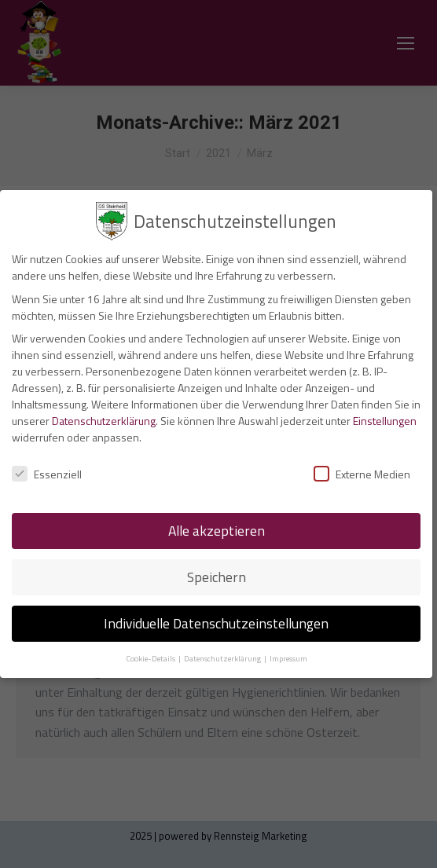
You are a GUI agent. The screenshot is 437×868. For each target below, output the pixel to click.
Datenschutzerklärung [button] (223, 658)
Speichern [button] (217, 577)
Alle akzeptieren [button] (217, 531)
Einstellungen (385, 421)
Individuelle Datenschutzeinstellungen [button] (216, 623)
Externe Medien (362, 474)
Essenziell (47, 474)
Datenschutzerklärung (104, 421)
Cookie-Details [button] (151, 658)
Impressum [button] (288, 658)
